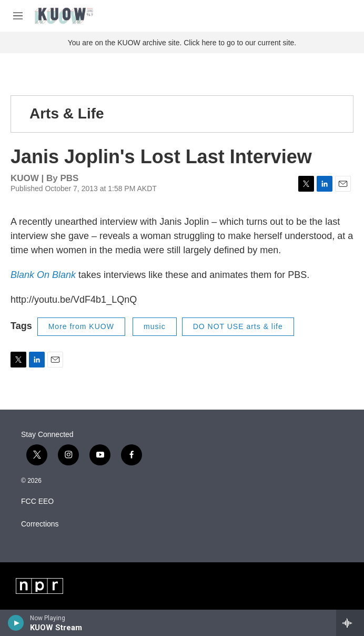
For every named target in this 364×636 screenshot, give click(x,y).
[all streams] (350, 623)
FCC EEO (37, 501)
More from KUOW (81, 326)
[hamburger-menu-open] (18, 16)
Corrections (40, 524)
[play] (16, 623)
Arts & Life (67, 113)
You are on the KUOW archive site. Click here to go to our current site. (182, 43)
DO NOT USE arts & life (238, 326)
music (155, 326)
